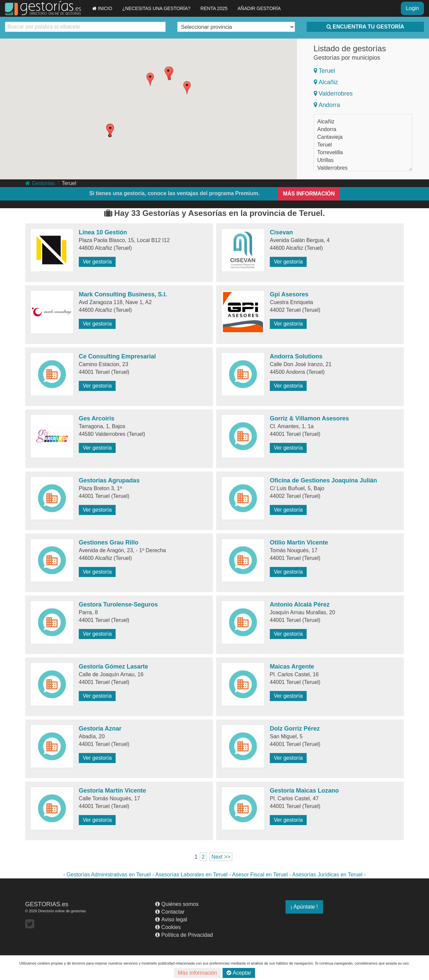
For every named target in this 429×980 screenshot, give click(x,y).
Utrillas (326, 160)
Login (412, 8)
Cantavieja (330, 137)
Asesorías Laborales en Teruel (191, 875)
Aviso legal (171, 919)
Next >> (221, 857)
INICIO (102, 8)
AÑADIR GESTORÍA (259, 8)
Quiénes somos (177, 904)
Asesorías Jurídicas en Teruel (327, 875)
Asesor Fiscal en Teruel (260, 875)
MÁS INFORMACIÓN (309, 194)
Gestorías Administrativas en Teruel (109, 875)
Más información (198, 973)
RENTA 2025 (214, 8)
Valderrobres (333, 94)
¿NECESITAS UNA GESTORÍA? (156, 8)
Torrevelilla (330, 152)
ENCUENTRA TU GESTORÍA (365, 27)
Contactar (170, 912)
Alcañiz (326, 82)
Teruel (324, 71)
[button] (168, 73)
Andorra (327, 105)
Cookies (168, 927)
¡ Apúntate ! (304, 907)
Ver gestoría (97, 262)
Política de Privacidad (184, 935)
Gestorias (40, 183)
